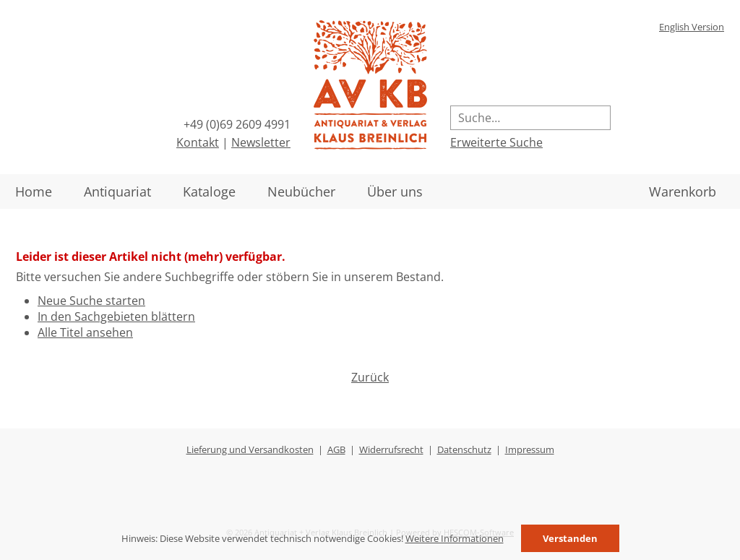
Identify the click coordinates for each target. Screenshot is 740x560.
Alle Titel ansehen (85, 332)
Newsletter (261, 142)
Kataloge (209, 191)
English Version (692, 27)
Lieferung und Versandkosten (250, 449)
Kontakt (198, 142)
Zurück (370, 377)
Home (34, 191)
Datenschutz (464, 449)
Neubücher (301, 191)
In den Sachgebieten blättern (116, 316)
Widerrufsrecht (391, 449)
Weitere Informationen (455, 538)
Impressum (530, 449)
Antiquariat (117, 191)
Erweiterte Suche (496, 142)
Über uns (395, 191)
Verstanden (570, 538)
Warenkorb (683, 191)
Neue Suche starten (91, 301)
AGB (336, 449)
